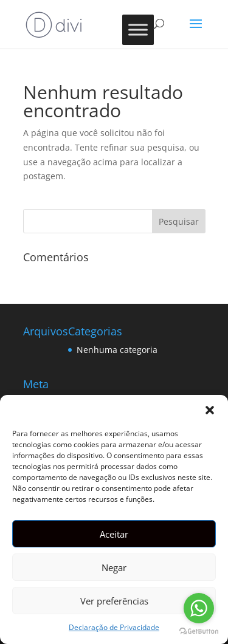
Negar (114, 567)
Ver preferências (114, 601)
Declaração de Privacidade (114, 627)
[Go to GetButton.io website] (199, 632)
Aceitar (114, 534)
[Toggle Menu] (138, 29)
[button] (210, 410)
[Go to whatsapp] (199, 608)
